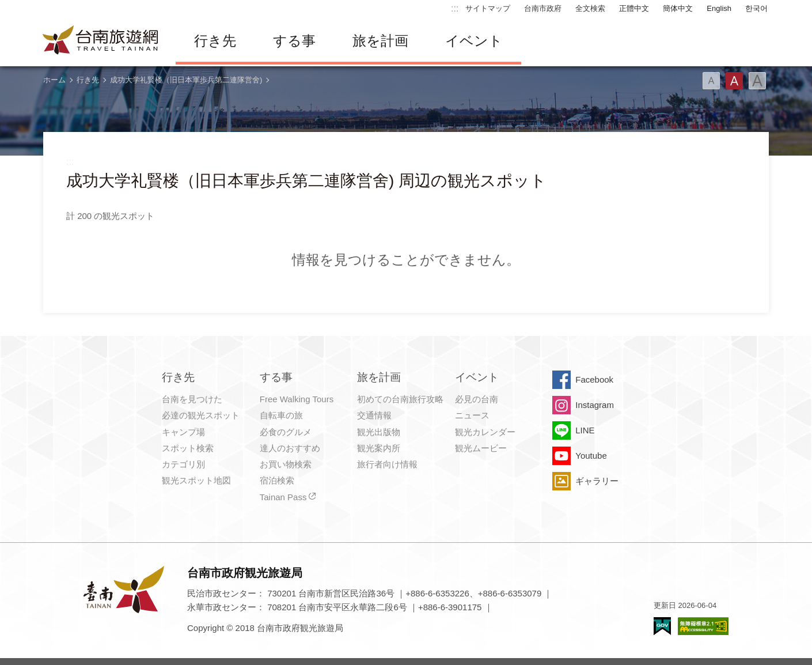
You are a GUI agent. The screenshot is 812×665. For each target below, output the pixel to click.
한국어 (756, 8)
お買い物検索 (286, 464)
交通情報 (374, 415)
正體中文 (634, 8)
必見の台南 (477, 399)
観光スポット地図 (196, 480)
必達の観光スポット (201, 415)
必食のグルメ (286, 432)
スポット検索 (188, 448)
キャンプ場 (183, 432)
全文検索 (590, 8)
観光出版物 (379, 432)
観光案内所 (379, 448)
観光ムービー (481, 448)
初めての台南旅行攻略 (400, 399)
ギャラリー (597, 481)
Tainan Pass (283, 497)
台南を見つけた (192, 399)
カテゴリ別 (183, 464)
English (719, 8)
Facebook (594, 379)
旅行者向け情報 (387, 464)
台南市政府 (543, 8)
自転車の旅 (281, 415)
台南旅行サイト (101, 41)
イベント (474, 41)
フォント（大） (757, 81)
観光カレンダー (485, 432)
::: (455, 8)
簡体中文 (678, 8)
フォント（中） (734, 81)
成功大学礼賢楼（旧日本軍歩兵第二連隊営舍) (186, 80)
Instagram (595, 405)
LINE (585, 430)
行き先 (215, 41)
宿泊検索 (277, 480)
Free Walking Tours (297, 399)
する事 (294, 41)
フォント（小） (711, 81)
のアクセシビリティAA (703, 626)
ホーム (54, 80)
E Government (662, 626)
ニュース (472, 415)
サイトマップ (488, 8)
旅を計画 (380, 41)
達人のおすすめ (290, 448)
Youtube (591, 456)
